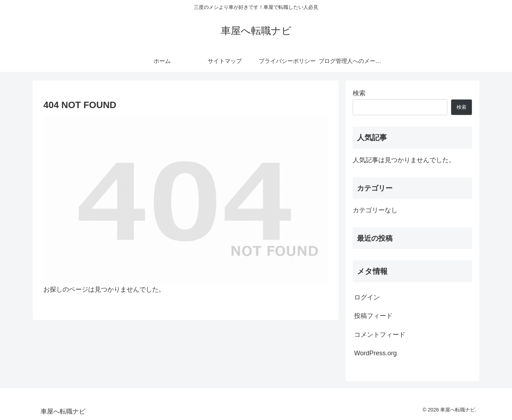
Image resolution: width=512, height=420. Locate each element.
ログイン (367, 297)
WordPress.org (375, 353)
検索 (359, 93)
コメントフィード (380, 335)
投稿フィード (373, 316)
